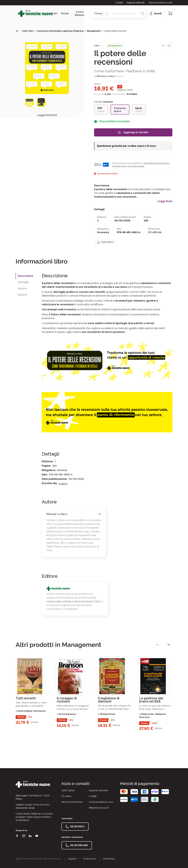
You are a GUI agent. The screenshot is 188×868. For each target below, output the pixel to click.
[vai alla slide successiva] (168, 645)
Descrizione (25, 276)
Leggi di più (165, 201)
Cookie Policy (109, 859)
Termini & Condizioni (72, 802)
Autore (22, 288)
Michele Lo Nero (106, 76)
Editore (23, 295)
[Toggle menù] (17, 13)
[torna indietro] (18, 31)
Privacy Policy (90, 859)
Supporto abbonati (136, 3)
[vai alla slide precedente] (158, 645)
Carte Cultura (68, 790)
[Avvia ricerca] (142, 13)
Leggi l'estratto (47, 115)
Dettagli (23, 282)
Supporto (72, 859)
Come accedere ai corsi (160, 3)
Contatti (119, 3)
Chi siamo (66, 796)
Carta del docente (136, 166)
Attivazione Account (99, 808)
